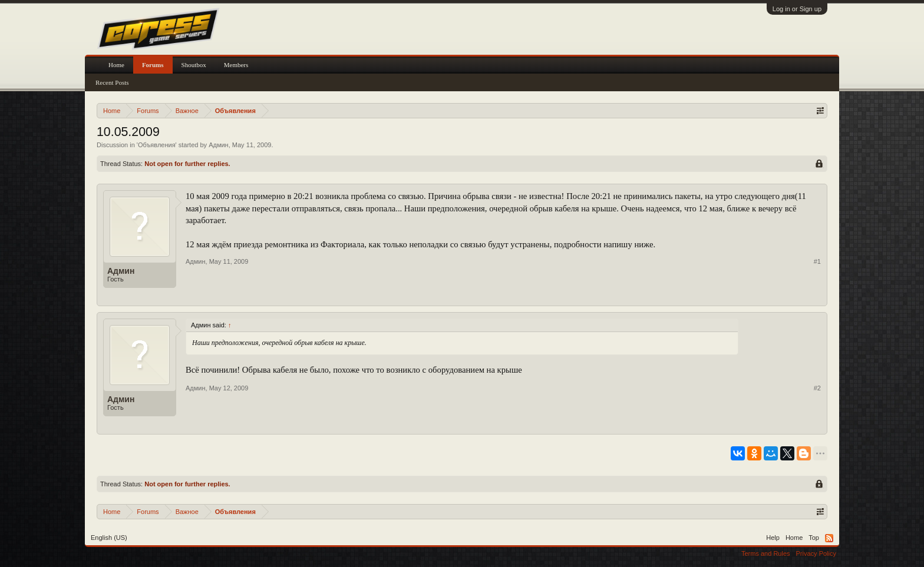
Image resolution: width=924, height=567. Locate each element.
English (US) (109, 538)
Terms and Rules (766, 553)
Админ (219, 145)
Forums (153, 65)
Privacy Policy (816, 553)
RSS (829, 538)
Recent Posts (112, 82)
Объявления (157, 145)
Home (116, 65)
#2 (817, 388)
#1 (817, 261)
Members (236, 65)
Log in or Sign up (797, 9)
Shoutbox (194, 65)
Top (814, 538)
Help (773, 538)
